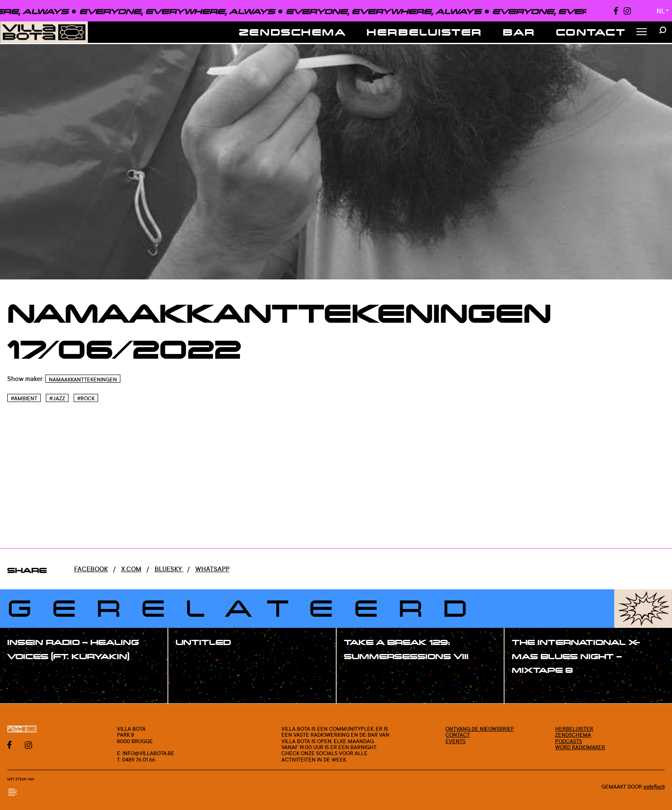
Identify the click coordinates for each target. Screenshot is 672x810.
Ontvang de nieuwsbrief (480, 729)
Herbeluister (424, 32)
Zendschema (293, 32)
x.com (131, 569)
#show (27, 675)
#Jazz (57, 398)
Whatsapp (212, 569)
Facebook (91, 569)
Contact (591, 32)
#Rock (86, 398)
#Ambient (24, 398)
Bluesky (169, 569)
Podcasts (569, 741)
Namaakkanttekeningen (83, 379)
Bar (519, 32)
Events (455, 741)
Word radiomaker (580, 747)
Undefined (654, 787)
